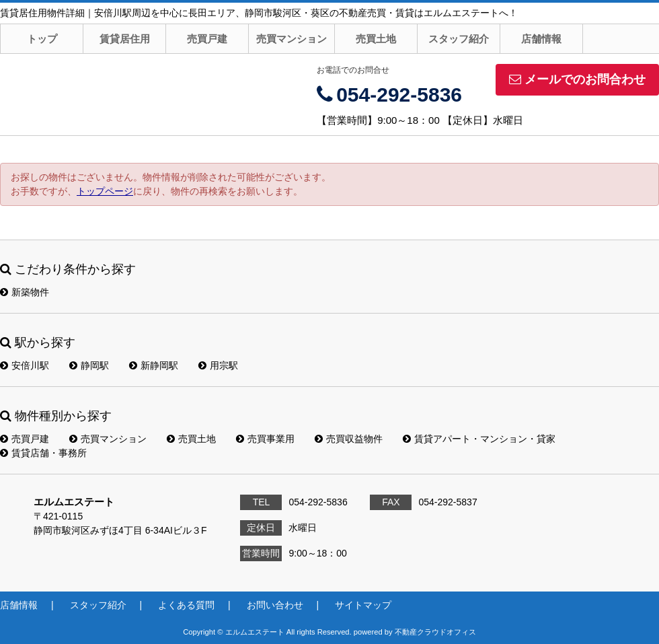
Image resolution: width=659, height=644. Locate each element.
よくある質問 (186, 605)
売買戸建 (207, 39)
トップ (42, 39)
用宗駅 (218, 365)
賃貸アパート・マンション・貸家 (479, 439)
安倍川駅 (25, 365)
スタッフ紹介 (459, 39)
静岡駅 (89, 365)
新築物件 (25, 292)
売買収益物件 (349, 439)
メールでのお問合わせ (577, 79)
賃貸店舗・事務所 (43, 453)
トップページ (105, 191)
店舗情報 (541, 39)
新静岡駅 (154, 365)
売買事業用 (265, 439)
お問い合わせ (275, 605)
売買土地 (376, 39)
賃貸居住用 (125, 39)
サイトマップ (363, 605)
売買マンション (292, 39)
